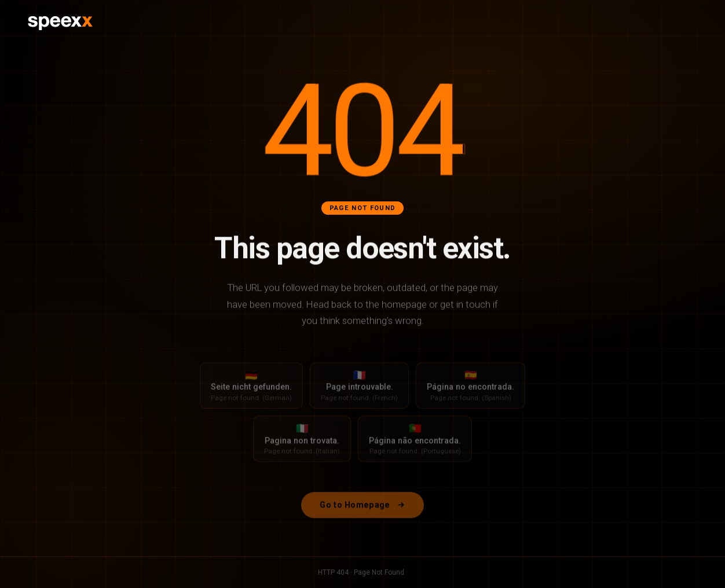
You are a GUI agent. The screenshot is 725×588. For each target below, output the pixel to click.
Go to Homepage (362, 509)
